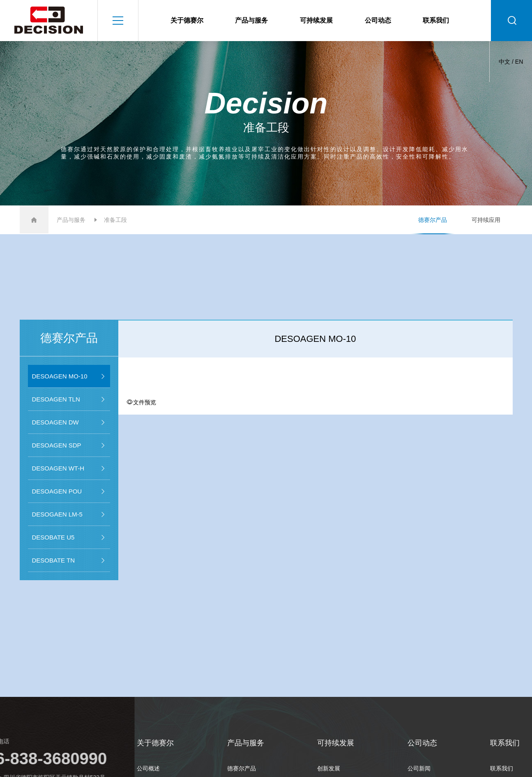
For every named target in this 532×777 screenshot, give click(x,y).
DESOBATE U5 (69, 537)
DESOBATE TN (69, 560)
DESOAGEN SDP (69, 445)
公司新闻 (419, 768)
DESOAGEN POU (69, 491)
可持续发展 (316, 20)
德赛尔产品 (433, 220)
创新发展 (329, 768)
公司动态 (378, 20)
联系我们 (436, 20)
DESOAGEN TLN (69, 399)
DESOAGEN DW (69, 422)
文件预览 (141, 402)
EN (519, 62)
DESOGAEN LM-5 (69, 514)
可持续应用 (486, 220)
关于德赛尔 (187, 20)
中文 (504, 62)
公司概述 (148, 768)
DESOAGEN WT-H (69, 468)
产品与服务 (251, 20)
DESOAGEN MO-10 (69, 376)
